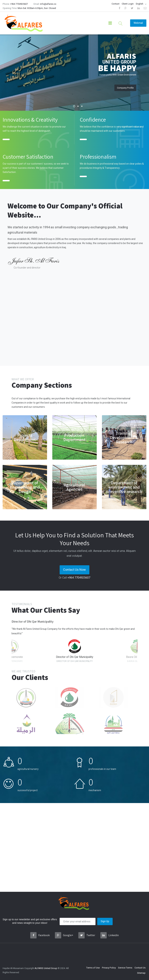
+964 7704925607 (19, 4)
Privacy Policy (109, 968)
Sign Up (105, 921)
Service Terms (125, 968)
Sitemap (141, 973)
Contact (116, 4)
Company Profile (125, 88)
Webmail (138, 23)
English (140, 4)
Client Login (128, 4)
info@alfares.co (48, 4)
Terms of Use (93, 968)
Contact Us (140, 968)
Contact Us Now (74, 570)
